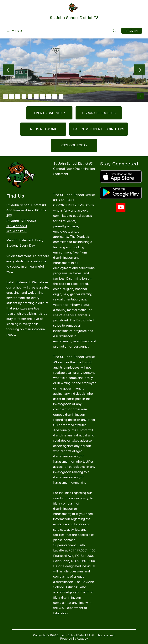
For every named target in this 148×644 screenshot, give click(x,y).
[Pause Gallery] (140, 96)
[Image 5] (30, 96)
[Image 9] (55, 96)
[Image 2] (12, 96)
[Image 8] (49, 96)
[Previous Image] (8, 70)
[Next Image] (140, 70)
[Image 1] (5, 96)
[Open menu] (14, 31)
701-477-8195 (17, 231)
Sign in (132, 31)
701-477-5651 (17, 226)
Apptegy (82, 639)
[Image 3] (18, 96)
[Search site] (115, 31)
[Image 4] (24, 96)
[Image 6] (36, 96)
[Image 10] (61, 96)
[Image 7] (42, 96)
